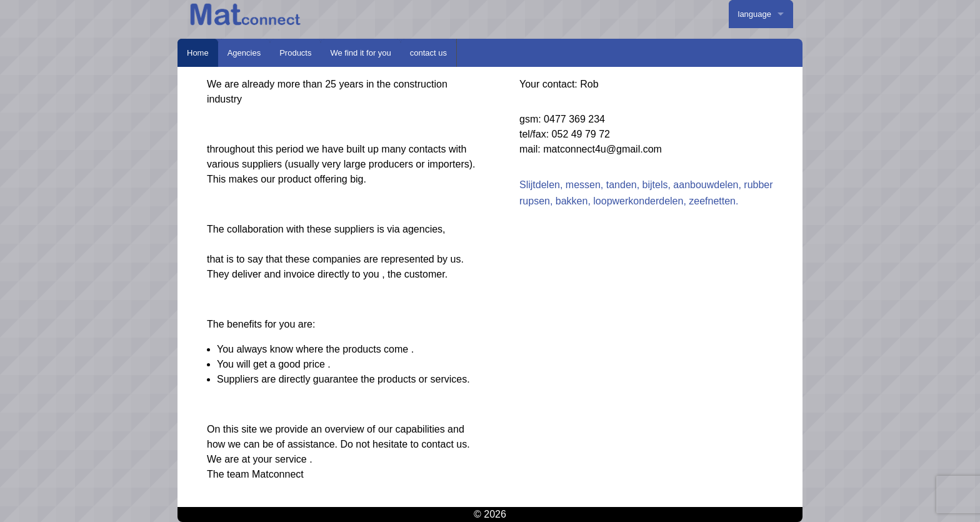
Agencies (244, 53)
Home (198, 53)
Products (295, 53)
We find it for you (360, 53)
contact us (428, 53)
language (755, 14)
